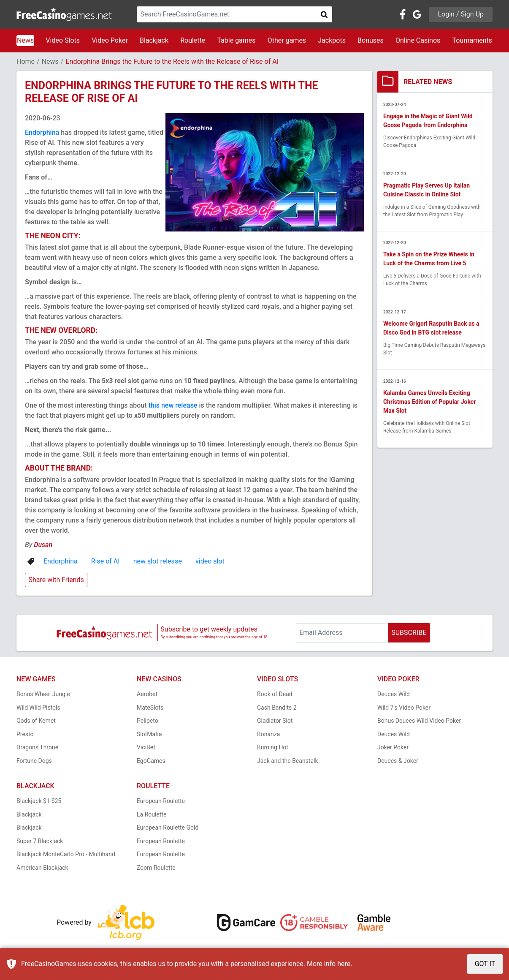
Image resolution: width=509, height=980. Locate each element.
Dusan (43, 545)
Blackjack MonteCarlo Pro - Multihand (66, 854)
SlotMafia (149, 734)
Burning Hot (273, 747)
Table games (236, 40)
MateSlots (150, 708)
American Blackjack (42, 868)
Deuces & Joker (398, 761)
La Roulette (152, 814)
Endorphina (42, 132)
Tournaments (472, 40)
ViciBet (146, 747)
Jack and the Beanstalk (288, 761)
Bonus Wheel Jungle (43, 694)
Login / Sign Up (461, 14)
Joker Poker (393, 747)
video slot (210, 561)
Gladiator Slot (275, 721)
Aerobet (147, 694)
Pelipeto (148, 721)
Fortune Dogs (34, 761)
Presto (25, 734)
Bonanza (268, 734)
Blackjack (154, 40)
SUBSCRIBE (409, 633)
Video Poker (110, 40)
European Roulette (161, 801)
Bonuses (371, 40)
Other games (287, 40)
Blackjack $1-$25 (39, 801)
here (344, 964)
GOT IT (485, 964)
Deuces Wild (394, 694)
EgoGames (151, 761)
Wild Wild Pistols (38, 708)
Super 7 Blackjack (40, 841)
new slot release (158, 561)
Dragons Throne (37, 747)
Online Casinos (418, 40)
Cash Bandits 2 (277, 708)
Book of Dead (275, 694)
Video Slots (63, 40)
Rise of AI (106, 561)
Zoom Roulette (156, 868)
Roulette (193, 40)
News (25, 40)
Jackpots (332, 40)
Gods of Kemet (36, 721)
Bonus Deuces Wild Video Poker (419, 721)
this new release (173, 405)
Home (26, 61)
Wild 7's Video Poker (404, 708)
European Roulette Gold (168, 828)
